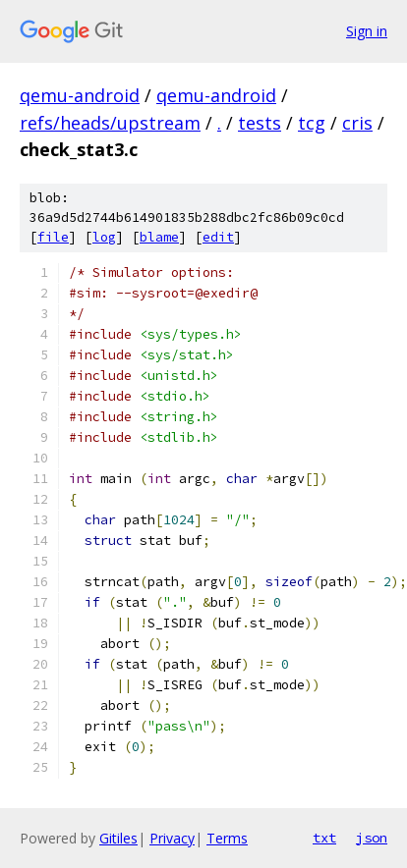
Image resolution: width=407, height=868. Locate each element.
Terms (227, 838)
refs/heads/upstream (110, 123)
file (53, 237)
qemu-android (80, 95)
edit (218, 237)
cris (357, 123)
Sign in (367, 31)
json (372, 838)
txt (324, 838)
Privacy (172, 838)
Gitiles (118, 838)
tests (260, 123)
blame (159, 237)
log (104, 237)
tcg (312, 123)
